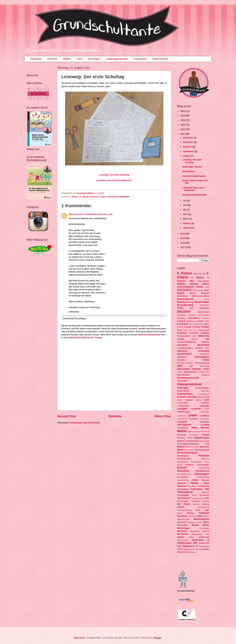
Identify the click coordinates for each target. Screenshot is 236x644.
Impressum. (80, 638)
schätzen (190, 465)
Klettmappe (183, 388)
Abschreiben (204, 281)
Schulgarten (183, 477)
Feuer (186, 330)
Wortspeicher (197, 534)
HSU (80, 59)
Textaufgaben (183, 495)
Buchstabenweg (185, 305)
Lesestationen (184, 425)
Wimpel (195, 525)
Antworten (74, 312)
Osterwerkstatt (191, 441)
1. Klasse (185, 273)
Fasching (196, 327)
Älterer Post (163, 416)
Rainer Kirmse (76, 214)
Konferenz (205, 391)
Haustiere (182, 360)
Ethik (207, 321)
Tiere (207, 498)
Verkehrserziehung (185, 510)
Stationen (182, 486)
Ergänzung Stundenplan (195, 195)
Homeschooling (202, 363)
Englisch (181, 321)
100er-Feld (197, 274)
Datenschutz (160, 59)
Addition (181, 284)
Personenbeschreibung (188, 444)
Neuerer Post (67, 416)
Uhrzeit (187, 504)
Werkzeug (191, 522)
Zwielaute (191, 552)
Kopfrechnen (185, 394)
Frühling (205, 333)
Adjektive (194, 284)
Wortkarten (183, 534)
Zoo (192, 549)
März (186, 219)
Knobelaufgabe (203, 388)
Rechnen (204, 456)
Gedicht (181, 339)
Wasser (206, 516)
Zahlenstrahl (204, 546)
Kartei (206, 369)
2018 (183, 243)
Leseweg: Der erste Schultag (114, 175)
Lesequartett (182, 419)
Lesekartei (181, 416)
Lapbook (189, 400)
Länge (180, 400)
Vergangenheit (203, 507)
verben (181, 507)
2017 (183, 247)
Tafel (207, 489)
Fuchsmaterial (184, 336)
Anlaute (200, 287)
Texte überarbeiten (201, 495)
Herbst (206, 360)
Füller (194, 336)
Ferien (206, 327)
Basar (207, 290)
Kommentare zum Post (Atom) (85, 423)
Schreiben (183, 471)
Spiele (195, 483)
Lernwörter (196, 409)
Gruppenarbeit (184, 354)
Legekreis (205, 403)
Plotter (188, 447)
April (186, 214)
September (189, 151)
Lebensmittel (182, 403)
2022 (183, 129)
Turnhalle (195, 501)
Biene (207, 299)
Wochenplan (183, 528)
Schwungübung (203, 477)
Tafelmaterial (185, 492)
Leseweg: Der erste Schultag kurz (114, 180)
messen (197, 432)
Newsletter (194, 435)
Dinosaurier (182, 315)
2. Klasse (74, 197)
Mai (185, 210)
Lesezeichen (183, 428)
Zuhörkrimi (182, 552)
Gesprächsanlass (185, 348)
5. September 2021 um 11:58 (98, 214)
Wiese (206, 522)
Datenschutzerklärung (149, 335)
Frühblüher (194, 333)
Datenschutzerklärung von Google (85, 338)
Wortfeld (206, 531)
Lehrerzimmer (183, 406)
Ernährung (191, 321)
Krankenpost (204, 394)
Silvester (205, 480)
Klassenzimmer (190, 384)
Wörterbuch (195, 531)
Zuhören (206, 549)
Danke (180, 308)
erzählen (200, 321)
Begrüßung (182, 296)
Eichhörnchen (204, 315)
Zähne (180, 549)
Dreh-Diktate (189, 171)
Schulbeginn (123, 197)
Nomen (206, 435)
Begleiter (205, 293)
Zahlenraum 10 (201, 540)
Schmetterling (204, 468)
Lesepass (205, 416)
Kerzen (180, 372)
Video (198, 510)
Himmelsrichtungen (185, 363)
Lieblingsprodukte (117, 59)
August (187, 156)
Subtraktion (197, 489)
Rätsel (180, 450)
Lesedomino (204, 412)
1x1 (204, 274)
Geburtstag (204, 336)
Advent (206, 284)
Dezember (188, 138)
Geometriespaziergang (194, 176)
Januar (187, 228)
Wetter (199, 522)
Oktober (187, 147)
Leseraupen (205, 419)
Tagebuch (205, 492)
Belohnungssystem (201, 296)
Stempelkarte (203, 486)
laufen (198, 400)
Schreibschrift (202, 471)
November (188, 142)
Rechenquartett (202, 450)
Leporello (205, 406)
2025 (183, 116)
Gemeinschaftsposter (187, 342)
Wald (200, 516)
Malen (194, 428)
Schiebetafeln (203, 465)
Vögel (207, 510)
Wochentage (204, 528)
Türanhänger (183, 501)
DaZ (191, 308)
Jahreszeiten (184, 369)
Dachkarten (205, 305)
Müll (202, 432)
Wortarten (182, 531)
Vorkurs (191, 513)
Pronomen (195, 447)
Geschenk (203, 345)
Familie (188, 327)
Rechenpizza (190, 450)
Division (192, 315)
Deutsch (53, 59)
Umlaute (196, 504)
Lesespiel (182, 422)
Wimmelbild (183, 525)
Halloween (182, 357)
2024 (183, 120)
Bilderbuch (183, 302)
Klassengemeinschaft (188, 378)
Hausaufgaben (202, 357)
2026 (183, 111)
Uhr (179, 504)
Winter (206, 525)
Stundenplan (183, 489)
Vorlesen (204, 513)
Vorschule (182, 516)
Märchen (205, 428)
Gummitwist (204, 354)
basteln (181, 293)
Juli (185, 201)
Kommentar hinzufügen (74, 319)
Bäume (193, 293)
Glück (207, 348)
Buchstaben (202, 302)
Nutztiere (181, 438)
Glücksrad (182, 351)
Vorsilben (192, 516)
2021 (183, 134)
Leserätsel (194, 419)
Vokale (180, 513)
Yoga (207, 534)
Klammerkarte (184, 375)
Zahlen (181, 537)
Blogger (157, 638)
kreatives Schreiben (187, 397)
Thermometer (197, 498)
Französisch (204, 330)
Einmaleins (194, 318)
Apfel (207, 287)
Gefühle (195, 339)
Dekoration (204, 308)
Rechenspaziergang (187, 453)
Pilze (207, 444)
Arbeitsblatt (184, 290)
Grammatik (204, 351)
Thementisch (184, 498)
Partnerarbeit (204, 441)
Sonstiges (94, 59)
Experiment (198, 324)
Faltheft (180, 327)
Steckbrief (192, 486)
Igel (191, 366)
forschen (193, 330)
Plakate (181, 447)
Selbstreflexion (183, 480)
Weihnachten (202, 519)
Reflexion (206, 459)
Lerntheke (182, 409)
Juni (185, 205)
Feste (180, 330)
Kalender (197, 369)
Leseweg (111, 197)
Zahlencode (204, 537)
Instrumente (204, 366)
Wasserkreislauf (184, 519)
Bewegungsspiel (186, 299)
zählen (191, 537)
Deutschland (204, 312)
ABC (192, 281)
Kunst (207, 397)
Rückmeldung (183, 462)
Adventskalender (186, 287)
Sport (207, 483)
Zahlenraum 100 (187, 543)
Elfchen (206, 318)
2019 (183, 238)
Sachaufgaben (196, 462)
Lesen (103, 197)
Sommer (181, 483)
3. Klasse (84, 197)
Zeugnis (187, 549)
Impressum (140, 59)
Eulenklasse (183, 324)
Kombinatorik (183, 391)
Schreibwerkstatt (184, 474)
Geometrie (182, 345)
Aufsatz (195, 290)
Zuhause (198, 549)
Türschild (206, 501)
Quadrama (205, 447)
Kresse (201, 397)
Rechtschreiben (184, 459)
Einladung (181, 318)
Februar (187, 223)
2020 (183, 234)
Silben (195, 480)
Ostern (181, 441)
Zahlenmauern (183, 540)
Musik (207, 432)
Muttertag (182, 435)
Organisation (201, 438)
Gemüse (206, 342)
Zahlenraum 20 (190, 546)
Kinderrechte (204, 372)
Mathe (67, 59)
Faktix (207, 324)
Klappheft (206, 375)
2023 (183, 125)
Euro (191, 324)
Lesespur (205, 422)
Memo (191, 432)
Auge (201, 290)
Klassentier (182, 381)
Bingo (192, 302)
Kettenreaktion (191, 372)
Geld (207, 339)
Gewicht (199, 348)
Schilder (182, 468)
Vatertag (206, 504)
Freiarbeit (182, 333)
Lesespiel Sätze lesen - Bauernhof (194, 189)
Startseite (36, 59)
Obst (189, 438)
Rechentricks (183, 456)
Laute (207, 400)
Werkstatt (181, 522)
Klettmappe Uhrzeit (192, 167)
